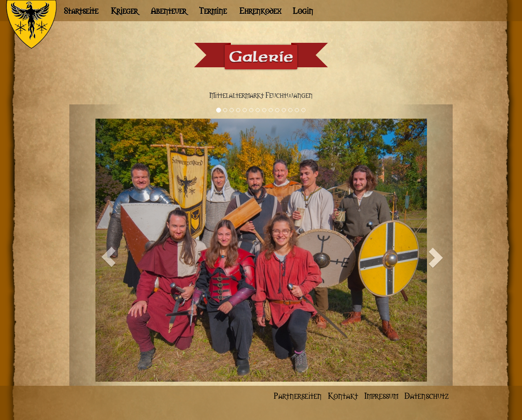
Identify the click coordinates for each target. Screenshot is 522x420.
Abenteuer (168, 10)
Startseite (81, 10)
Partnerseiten (299, 395)
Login (303, 10)
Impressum (382, 395)
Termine (213, 10)
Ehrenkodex (260, 10)
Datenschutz (427, 395)
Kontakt (344, 395)
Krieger (124, 10)
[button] (98, 245)
